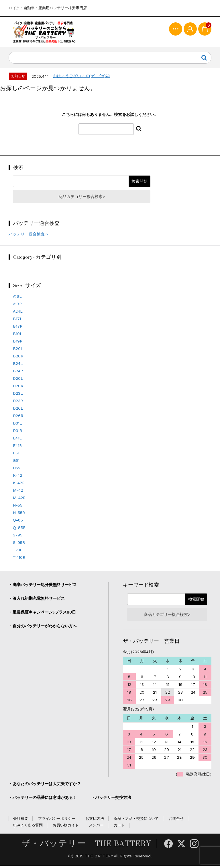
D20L (18, 380)
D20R (18, 388)
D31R (17, 433)
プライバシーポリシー (57, 821)
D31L (17, 425)
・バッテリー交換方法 (111, 799)
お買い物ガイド (66, 827)
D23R (18, 403)
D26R (18, 418)
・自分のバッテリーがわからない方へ (43, 628)
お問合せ (176, 821)
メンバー (96, 827)
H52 (17, 470)
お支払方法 (95, 821)
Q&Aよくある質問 (28, 827)
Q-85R (19, 530)
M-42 (18, 492)
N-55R (19, 515)
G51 (16, 462)
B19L (18, 336)
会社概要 (21, 821)
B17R (18, 328)
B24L (18, 365)
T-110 (18, 552)
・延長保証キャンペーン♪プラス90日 (42, 614)
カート (119, 827)
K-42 (17, 477)
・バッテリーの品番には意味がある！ (43, 799)
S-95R (19, 544)
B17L (18, 321)
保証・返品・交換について (136, 821)
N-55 (18, 507)
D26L (18, 410)
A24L (18, 313)
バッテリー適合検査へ (29, 236)
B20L (18, 351)
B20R (18, 358)
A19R (17, 306)
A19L (17, 298)
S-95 (18, 537)
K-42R (19, 485)
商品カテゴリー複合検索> (82, 199)
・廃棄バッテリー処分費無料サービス (43, 587)
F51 (16, 455)
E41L (17, 440)
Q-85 (18, 522)
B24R (18, 373)
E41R (17, 447)
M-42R (19, 500)
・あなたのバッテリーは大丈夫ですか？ (45, 786)
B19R (18, 343)
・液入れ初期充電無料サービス (37, 601)
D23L (18, 395)
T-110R (19, 559)
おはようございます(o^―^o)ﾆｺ (81, 78)
